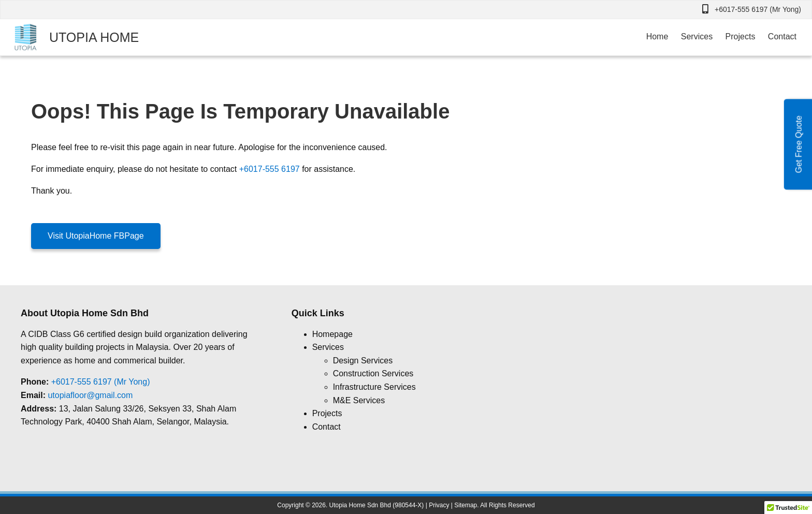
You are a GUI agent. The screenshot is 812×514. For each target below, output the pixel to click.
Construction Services (373, 373)
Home (657, 36)
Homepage (332, 334)
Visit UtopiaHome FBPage (96, 236)
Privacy (439, 505)
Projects (741, 36)
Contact (782, 36)
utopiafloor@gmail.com (90, 395)
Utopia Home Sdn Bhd (360, 505)
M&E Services (359, 400)
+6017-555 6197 (270, 169)
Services (697, 36)
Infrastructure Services (374, 387)
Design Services (363, 361)
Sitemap (466, 505)
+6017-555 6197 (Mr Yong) (758, 9)
